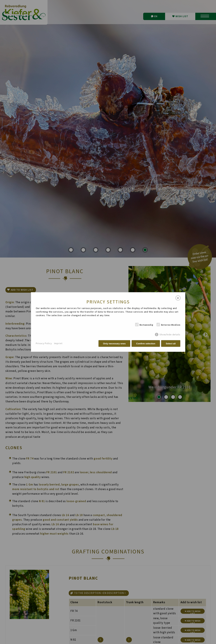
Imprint (58, 343)
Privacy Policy (44, 343)
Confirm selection (146, 344)
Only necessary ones (114, 344)
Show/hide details (170, 335)
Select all (171, 344)
